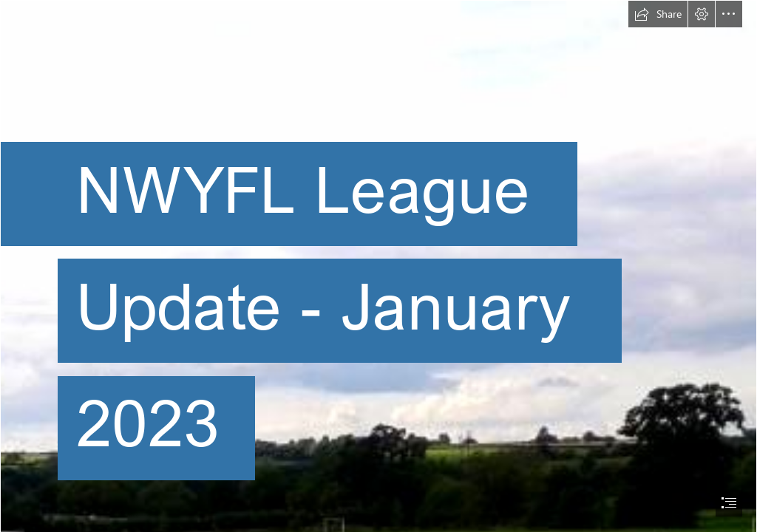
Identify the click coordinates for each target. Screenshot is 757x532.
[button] (658, 14)
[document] (378, 266)
